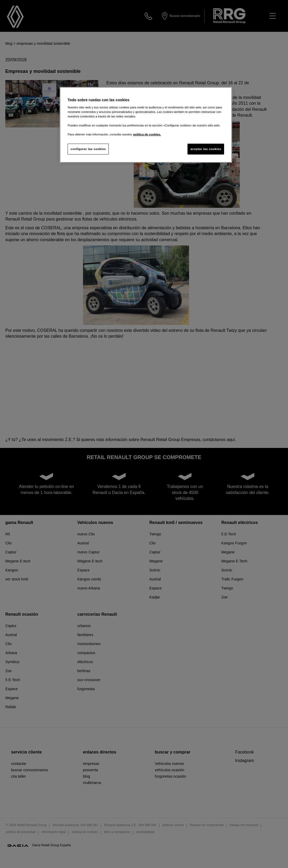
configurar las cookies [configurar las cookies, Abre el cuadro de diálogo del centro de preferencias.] (88, 149)
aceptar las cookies (206, 149)
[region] (146, 125)
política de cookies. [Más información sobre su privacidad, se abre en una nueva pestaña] (147, 134)
